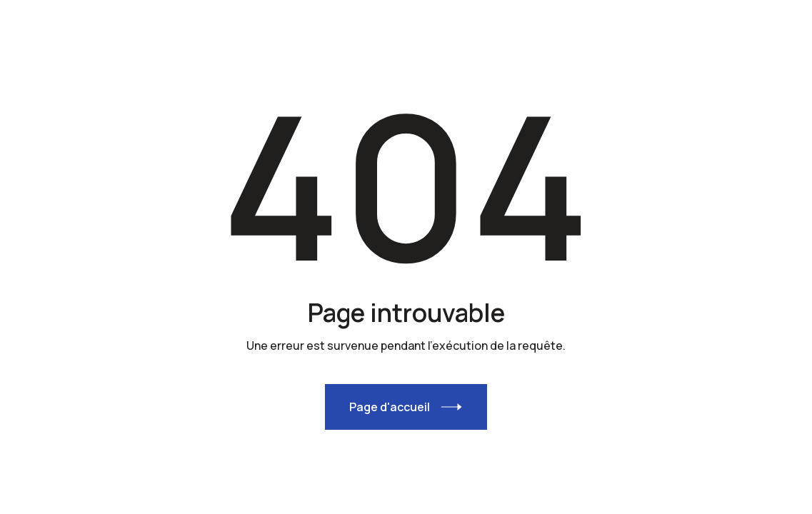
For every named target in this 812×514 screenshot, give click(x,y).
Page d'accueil (390, 407)
